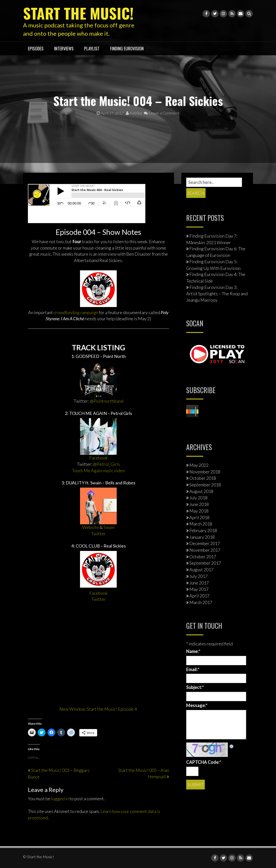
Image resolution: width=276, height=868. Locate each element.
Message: (197, 705)
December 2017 (205, 543)
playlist (92, 48)
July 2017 (198, 576)
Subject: (195, 687)
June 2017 (199, 583)
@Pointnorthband (107, 401)
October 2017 (203, 557)
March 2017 (201, 602)
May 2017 (199, 589)
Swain (109, 527)
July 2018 (198, 498)
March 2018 (201, 524)
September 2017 (205, 563)
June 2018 (199, 504)
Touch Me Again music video (98, 470)
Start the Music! (78, 13)
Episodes (36, 48)
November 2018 (205, 472)
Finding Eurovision (127, 48)
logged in (60, 799)
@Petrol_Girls (106, 464)
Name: (193, 651)
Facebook (98, 458)
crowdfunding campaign (76, 312)
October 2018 (203, 478)
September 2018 (205, 485)
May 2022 (199, 465)
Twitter (98, 534)
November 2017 (205, 550)
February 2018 (203, 530)
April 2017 (199, 596)
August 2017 (201, 570)
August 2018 (201, 491)
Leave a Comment (162, 113)
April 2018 (199, 517)
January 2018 (202, 537)
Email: (193, 669)
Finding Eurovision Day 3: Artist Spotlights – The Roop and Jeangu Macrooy (217, 294)
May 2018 (199, 511)
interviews (64, 48)
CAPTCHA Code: (204, 762)
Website (91, 527)
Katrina (134, 113)
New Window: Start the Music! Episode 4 (98, 709)
